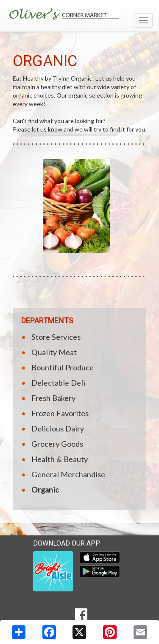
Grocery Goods (57, 444)
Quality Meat (54, 352)
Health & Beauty (60, 459)
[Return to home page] (79, 14)
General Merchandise (68, 474)
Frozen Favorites (60, 413)
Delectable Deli (58, 383)
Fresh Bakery (53, 398)
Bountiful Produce (63, 367)
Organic (45, 490)
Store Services (56, 337)
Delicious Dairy (58, 428)
